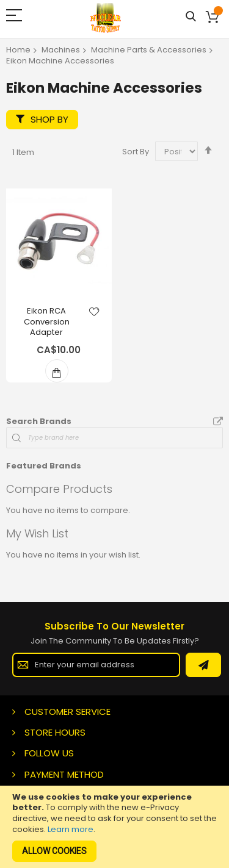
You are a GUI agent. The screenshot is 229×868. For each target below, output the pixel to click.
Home (18, 50)
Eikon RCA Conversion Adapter (47, 321)
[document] (114, 827)
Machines (61, 50)
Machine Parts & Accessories (149, 50)
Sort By (136, 152)
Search (191, 17)
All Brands (218, 422)
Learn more (71, 829)
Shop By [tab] (49, 119)
